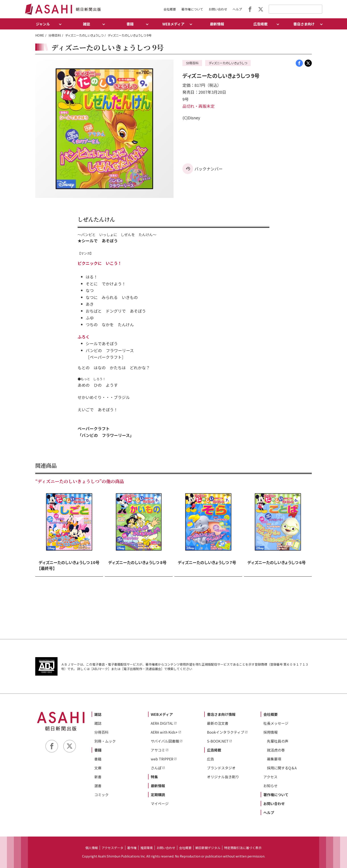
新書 (98, 777)
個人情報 (92, 848)
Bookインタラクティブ (226, 732)
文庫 (98, 768)
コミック (101, 795)
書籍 (98, 750)
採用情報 (271, 732)
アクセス (270, 777)
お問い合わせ (218, 9)
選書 (98, 786)
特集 (154, 777)
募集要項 (274, 759)
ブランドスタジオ (221, 768)
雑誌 (98, 714)
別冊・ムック (105, 741)
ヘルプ (237, 9)
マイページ (160, 804)
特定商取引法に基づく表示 (243, 848)
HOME (40, 35)
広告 (211, 759)
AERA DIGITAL (162, 723)
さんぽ (156, 768)
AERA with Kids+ (164, 732)
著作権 (132, 848)
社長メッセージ (276, 723)
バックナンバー (209, 169)
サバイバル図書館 (165, 741)
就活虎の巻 (276, 750)
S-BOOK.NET (218, 741)
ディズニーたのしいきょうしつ (84, 35)
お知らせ (271, 786)
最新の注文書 (218, 723)
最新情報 (217, 24)
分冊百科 (55, 35)
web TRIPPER (162, 759)
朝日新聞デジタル (208, 848)
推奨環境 (147, 848)
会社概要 (170, 9)
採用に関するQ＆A (282, 768)
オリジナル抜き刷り (223, 777)
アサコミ (158, 750)
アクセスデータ (113, 848)
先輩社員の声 (278, 741)
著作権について (192, 9)
